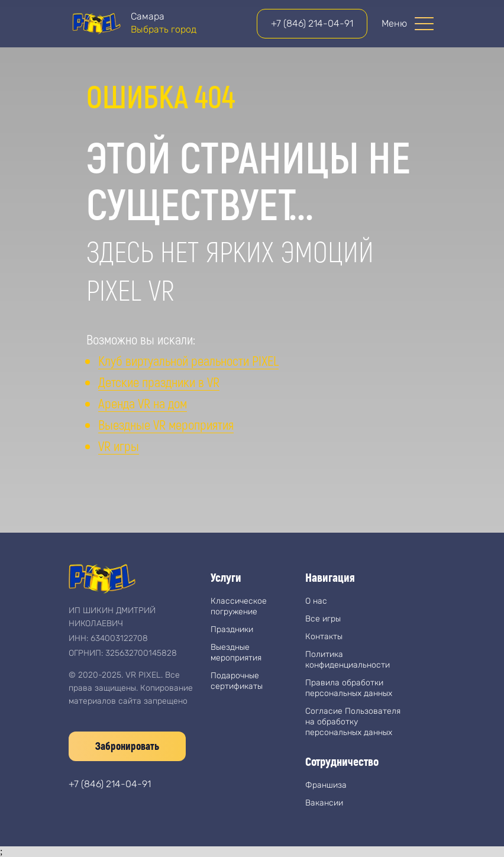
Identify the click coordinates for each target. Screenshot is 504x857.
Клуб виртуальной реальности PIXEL (188, 360)
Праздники (232, 629)
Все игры (323, 619)
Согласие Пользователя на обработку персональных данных (353, 722)
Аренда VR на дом (143, 403)
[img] (96, 24)
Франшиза (326, 785)
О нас (316, 601)
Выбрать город (164, 29)
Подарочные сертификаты (237, 681)
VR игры (119, 446)
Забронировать (127, 746)
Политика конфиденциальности (348, 660)
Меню (394, 23)
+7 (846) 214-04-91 (312, 23)
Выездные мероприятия (236, 653)
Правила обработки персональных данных (349, 688)
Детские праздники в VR (159, 382)
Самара (148, 16)
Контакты (324, 637)
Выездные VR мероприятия (166, 424)
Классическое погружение (239, 606)
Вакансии (324, 803)
